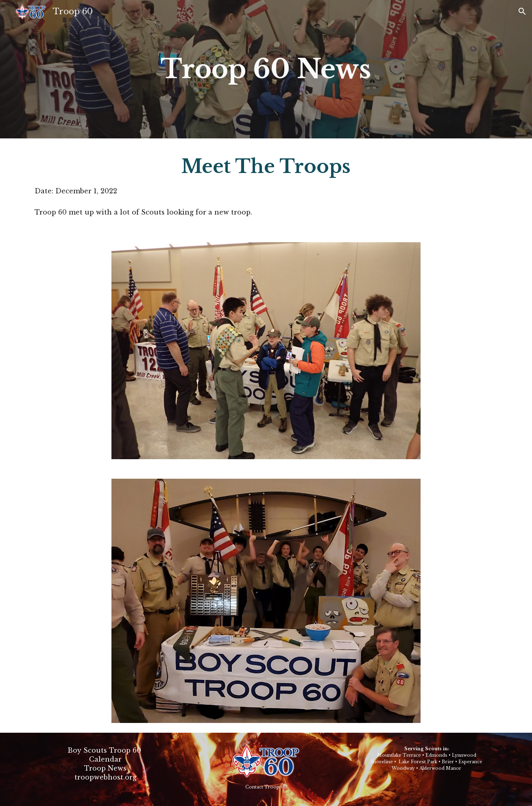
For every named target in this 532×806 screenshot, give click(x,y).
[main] (266, 69)
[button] (522, 11)
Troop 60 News (266, 69)
